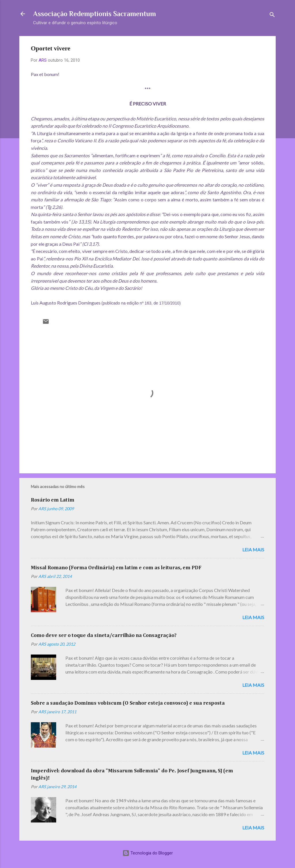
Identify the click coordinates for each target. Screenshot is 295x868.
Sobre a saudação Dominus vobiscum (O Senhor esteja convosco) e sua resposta (128, 703)
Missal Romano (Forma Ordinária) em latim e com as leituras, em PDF (116, 568)
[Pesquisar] (272, 16)
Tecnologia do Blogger (148, 853)
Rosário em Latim (53, 500)
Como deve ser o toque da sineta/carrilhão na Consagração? (104, 636)
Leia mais (253, 550)
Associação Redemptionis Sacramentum (94, 14)
